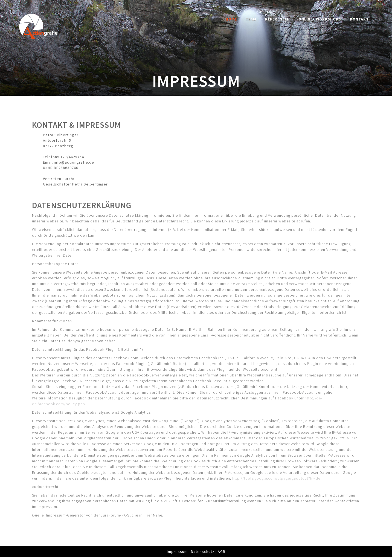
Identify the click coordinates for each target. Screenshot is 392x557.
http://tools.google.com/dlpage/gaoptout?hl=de (276, 478)
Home (231, 19)
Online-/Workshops (320, 19)
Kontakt (359, 19)
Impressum (177, 552)
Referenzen (277, 19)
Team (251, 19)
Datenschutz (203, 552)
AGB (222, 552)
